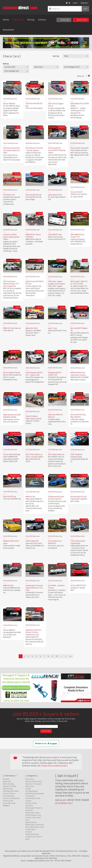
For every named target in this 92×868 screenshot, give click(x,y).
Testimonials (9, 796)
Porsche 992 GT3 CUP (78, 497)
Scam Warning (9, 803)
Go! (85, 9)
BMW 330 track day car (12, 328)
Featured (7, 781)
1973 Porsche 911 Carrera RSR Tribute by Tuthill (57, 150)
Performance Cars (33, 815)
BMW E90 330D (32, 328)
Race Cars (30, 779)
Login (75, 3)
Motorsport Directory (35, 825)
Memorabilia (31, 822)
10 (57, 656)
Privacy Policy (9, 794)
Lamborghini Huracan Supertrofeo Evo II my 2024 (34, 588)
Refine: (6, 64)
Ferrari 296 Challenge (12, 454)
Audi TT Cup (52, 328)
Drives (28, 789)
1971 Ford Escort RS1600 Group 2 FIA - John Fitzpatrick (11, 284)
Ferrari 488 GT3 (9, 630)
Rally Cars (30, 786)
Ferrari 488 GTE (9, 104)
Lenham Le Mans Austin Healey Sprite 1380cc (11, 237)
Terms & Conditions (11, 798)
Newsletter (9, 30)
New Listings (8, 784)
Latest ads (64, 20)
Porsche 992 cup (9, 497)
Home (6, 20)
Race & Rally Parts (33, 781)
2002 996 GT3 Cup (55, 235)
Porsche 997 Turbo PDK (79, 148)
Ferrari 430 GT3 (76, 192)
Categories (18, 20)
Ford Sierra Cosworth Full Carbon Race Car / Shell (12, 150)
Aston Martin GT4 (55, 195)
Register (84, 3)
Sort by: (56, 56)
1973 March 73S (9, 195)
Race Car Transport (34, 784)
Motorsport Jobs (32, 813)
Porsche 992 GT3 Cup (33, 195)
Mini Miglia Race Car (56, 454)
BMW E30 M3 (8, 586)
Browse (6, 779)
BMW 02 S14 (30, 497)
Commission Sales (11, 791)
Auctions (29, 806)
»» (71, 656)
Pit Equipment (32, 791)
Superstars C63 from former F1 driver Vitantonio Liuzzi (33, 632)
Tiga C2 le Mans (32, 416)
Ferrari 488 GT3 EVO (78, 585)
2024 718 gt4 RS (76, 454)
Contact (42, 20)
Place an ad (81, 20)
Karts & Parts (31, 803)
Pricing (31, 20)
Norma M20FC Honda (11, 373)
